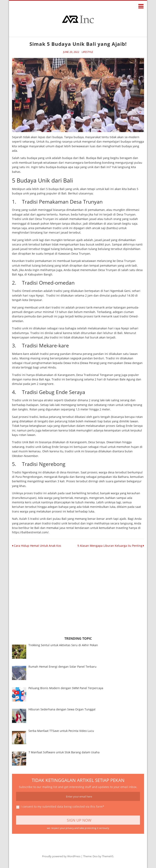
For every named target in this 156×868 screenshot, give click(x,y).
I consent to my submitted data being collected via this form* (60, 807)
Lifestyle (87, 52)
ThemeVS (108, 856)
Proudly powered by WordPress (61, 856)
